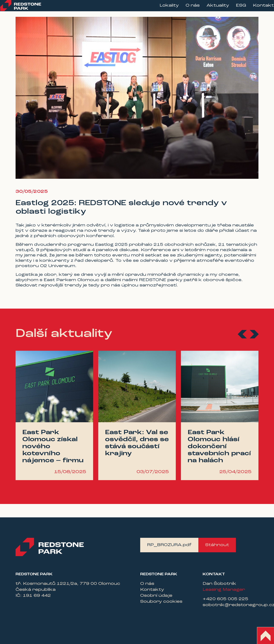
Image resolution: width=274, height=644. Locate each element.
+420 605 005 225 (225, 599)
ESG (234, 9)
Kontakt (257, 9)
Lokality (163, 9)
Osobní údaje (156, 596)
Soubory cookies (161, 602)
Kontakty (152, 590)
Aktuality (211, 9)
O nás (186, 9)
